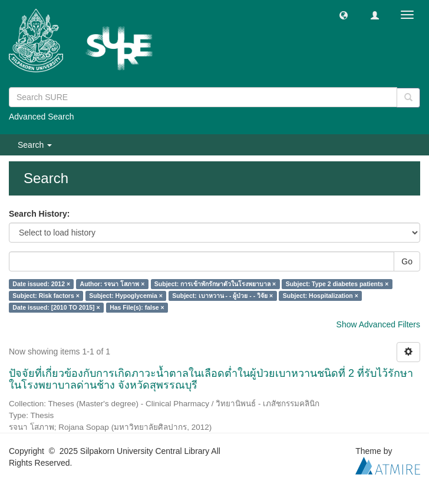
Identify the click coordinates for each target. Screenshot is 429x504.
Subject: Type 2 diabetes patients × (337, 284)
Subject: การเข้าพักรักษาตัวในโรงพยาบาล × (215, 284)
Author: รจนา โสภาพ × (113, 284)
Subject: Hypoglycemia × (126, 296)
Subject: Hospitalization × (321, 296)
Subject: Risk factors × (46, 296)
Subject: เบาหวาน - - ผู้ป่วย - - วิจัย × (222, 296)
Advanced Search (42, 117)
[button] (344, 15)
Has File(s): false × (137, 307)
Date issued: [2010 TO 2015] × (56, 307)
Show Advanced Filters (378, 324)
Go (407, 261)
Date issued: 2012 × (41, 284)
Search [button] (35, 145)
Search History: (39, 214)
